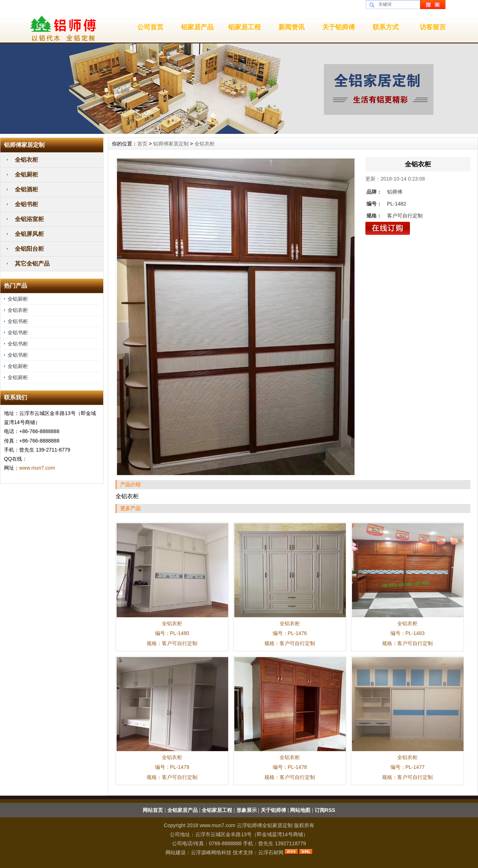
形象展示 (247, 810)
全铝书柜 (26, 204)
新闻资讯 (292, 27)
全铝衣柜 (26, 160)
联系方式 (386, 27)
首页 (142, 144)
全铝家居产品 (183, 810)
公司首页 (150, 27)
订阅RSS (325, 810)
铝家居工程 (244, 27)
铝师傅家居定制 (171, 144)
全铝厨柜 (26, 175)
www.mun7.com (37, 468)
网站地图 (300, 810)
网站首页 (153, 810)
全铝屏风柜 (29, 234)
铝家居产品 (197, 27)
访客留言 (433, 27)
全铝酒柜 (26, 189)
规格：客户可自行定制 (172, 643)
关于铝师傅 (339, 27)
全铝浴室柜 (29, 219)
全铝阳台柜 (29, 249)
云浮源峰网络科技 (211, 852)
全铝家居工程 (217, 810)
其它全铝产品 (32, 264)
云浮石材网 (271, 852)
